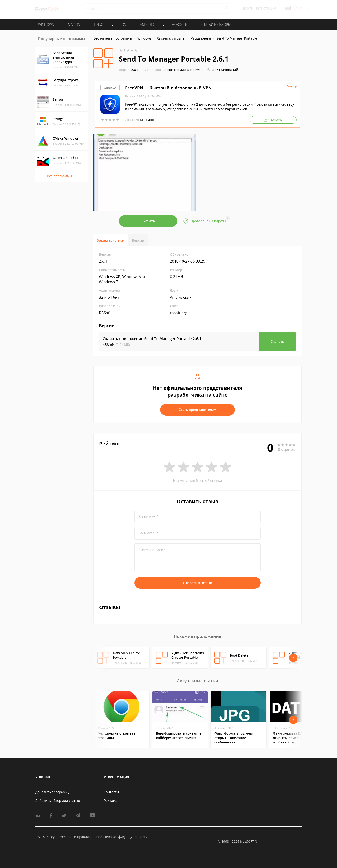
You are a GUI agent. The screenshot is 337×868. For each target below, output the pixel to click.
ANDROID (147, 24)
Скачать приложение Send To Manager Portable (152, 339)
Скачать (148, 221)
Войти (248, 9)
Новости (180, 24)
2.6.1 (129, 70)
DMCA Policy (45, 837)
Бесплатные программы (113, 38)
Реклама (111, 800)
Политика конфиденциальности (122, 837)
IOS (123, 24)
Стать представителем (198, 410)
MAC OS (74, 24)
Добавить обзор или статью (58, 800)
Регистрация (266, 9)
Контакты (112, 792)
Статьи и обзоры (216, 24)
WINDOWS (46, 24)
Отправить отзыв (198, 583)
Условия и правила (75, 837)
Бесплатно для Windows (182, 70)
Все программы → (62, 176)
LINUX (98, 24)
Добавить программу (52, 792)
